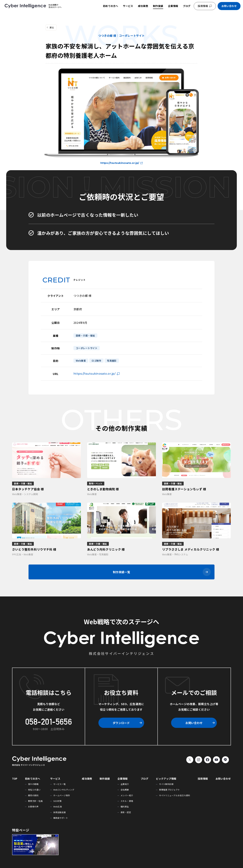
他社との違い (34, 790)
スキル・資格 (127, 801)
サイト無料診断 (166, 784)
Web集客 (81, 361)
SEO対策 (57, 801)
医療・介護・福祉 (85, 335)
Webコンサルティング (64, 790)
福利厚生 (125, 807)
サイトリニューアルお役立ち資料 (175, 795)
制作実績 (158, 6)
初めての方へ (111, 6)
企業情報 (173, 6)
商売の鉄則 (33, 795)
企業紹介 (125, 784)
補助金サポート (61, 818)
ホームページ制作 (62, 795)
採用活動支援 (60, 812)
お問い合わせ (229, 6)
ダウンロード (121, 723)
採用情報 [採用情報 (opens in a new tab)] (203, 6)
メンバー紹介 (127, 795)
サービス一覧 (60, 784)
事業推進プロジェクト (169, 790)
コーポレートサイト (87, 348)
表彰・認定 (126, 812)
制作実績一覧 (122, 572)
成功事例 (143, 6)
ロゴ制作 (96, 361)
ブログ (187, 6)
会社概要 (125, 790)
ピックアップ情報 (166, 779)
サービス (128, 6)
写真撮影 (112, 361)
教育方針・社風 (35, 801)
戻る (52, 27)
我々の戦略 (33, 784)
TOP (15, 779)
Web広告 (58, 807)
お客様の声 (33, 807)
